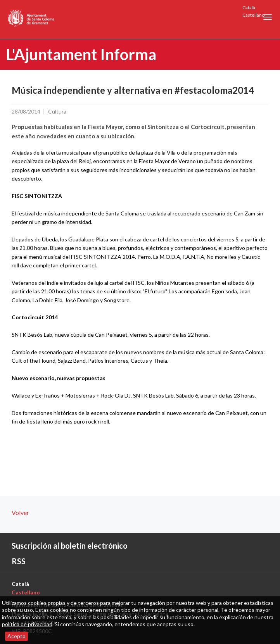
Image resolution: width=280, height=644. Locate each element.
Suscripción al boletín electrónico (70, 546)
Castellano (253, 15)
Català (249, 8)
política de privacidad (27, 624)
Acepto (16, 636)
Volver (20, 512)
